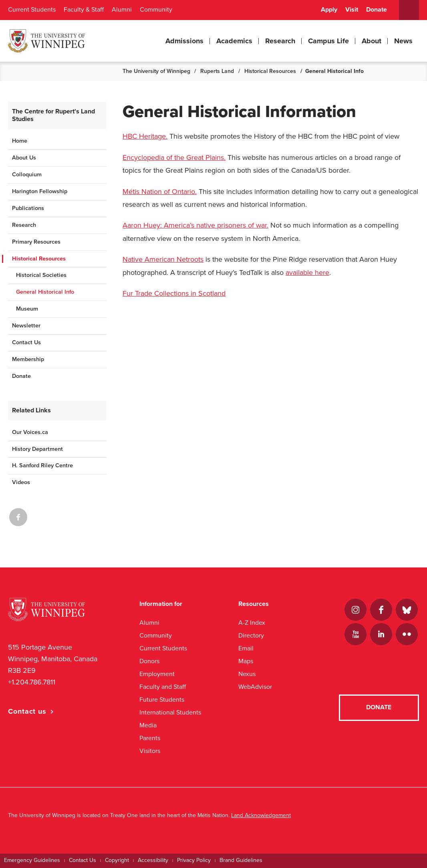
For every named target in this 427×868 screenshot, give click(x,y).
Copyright (117, 860)
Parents (150, 738)
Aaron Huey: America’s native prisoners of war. (195, 225)
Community (156, 10)
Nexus (247, 674)
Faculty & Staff (84, 10)
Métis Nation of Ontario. (160, 192)
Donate (377, 10)
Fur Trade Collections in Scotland (174, 293)
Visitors (150, 751)
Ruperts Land (217, 71)
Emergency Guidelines (32, 860)
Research (280, 41)
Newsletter (26, 326)
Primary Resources (36, 242)
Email (246, 648)
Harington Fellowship (40, 191)
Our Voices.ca (30, 432)
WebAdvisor (255, 687)
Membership (28, 359)
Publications (28, 208)
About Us (24, 158)
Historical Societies (41, 275)
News (403, 41)
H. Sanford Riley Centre (42, 465)
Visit (352, 10)
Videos (21, 482)
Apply (329, 10)
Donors (149, 661)
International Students (170, 712)
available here (307, 273)
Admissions (184, 41)
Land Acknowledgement (261, 815)
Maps (246, 661)
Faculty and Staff (163, 687)
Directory (251, 635)
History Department (37, 449)
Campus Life (328, 41)
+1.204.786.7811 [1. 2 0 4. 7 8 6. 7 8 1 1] (32, 682)
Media (148, 725)
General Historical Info (45, 292)
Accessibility (153, 860)
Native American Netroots (163, 259)
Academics (234, 41)
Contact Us (26, 342)
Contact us (27, 711)
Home (20, 141)
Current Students (32, 10)
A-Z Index (252, 623)
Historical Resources (270, 71)
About (372, 41)
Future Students (162, 699)
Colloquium (27, 175)
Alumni (122, 10)
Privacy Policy (194, 860)
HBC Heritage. (145, 136)
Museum (27, 309)
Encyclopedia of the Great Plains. (174, 157)
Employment (157, 674)
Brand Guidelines (241, 860)
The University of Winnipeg (156, 71)
